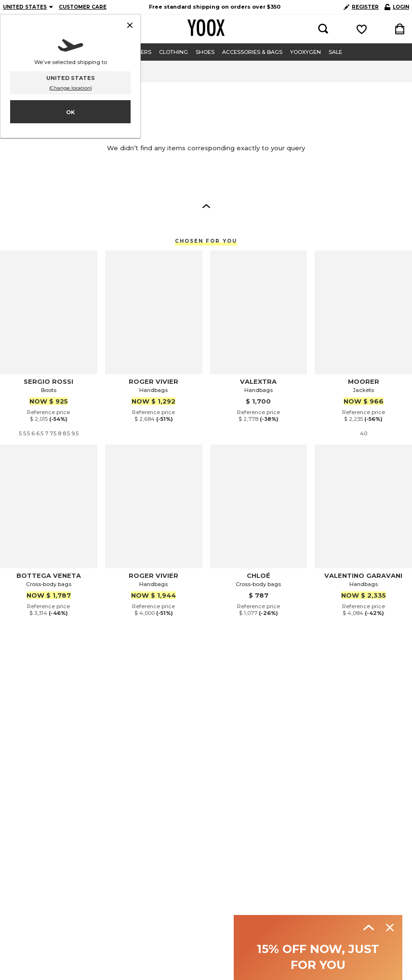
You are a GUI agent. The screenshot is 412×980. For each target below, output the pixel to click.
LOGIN (397, 7)
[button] (206, 206)
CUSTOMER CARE (83, 7)
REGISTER (361, 7)
